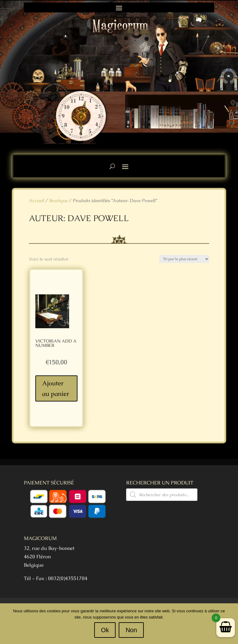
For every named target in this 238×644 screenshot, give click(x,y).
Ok (105, 630)
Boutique (59, 200)
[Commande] (184, 259)
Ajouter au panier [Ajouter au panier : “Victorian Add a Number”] (56, 388)
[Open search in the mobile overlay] (162, 495)
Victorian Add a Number (56, 343)
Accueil (37, 200)
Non (131, 630)
